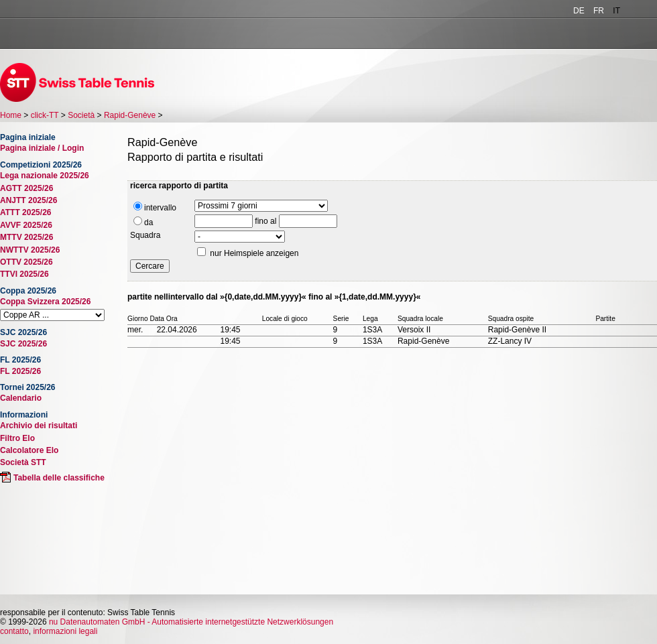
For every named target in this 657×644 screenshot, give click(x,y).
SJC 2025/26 (23, 344)
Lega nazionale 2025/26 (45, 176)
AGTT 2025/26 (26, 188)
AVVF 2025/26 (26, 225)
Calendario (21, 398)
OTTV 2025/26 (26, 262)
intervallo (155, 207)
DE (579, 11)
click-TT (45, 115)
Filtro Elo (17, 438)
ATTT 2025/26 (25, 212)
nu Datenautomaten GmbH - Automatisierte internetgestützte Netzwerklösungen (191, 622)
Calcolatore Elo (29, 450)
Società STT (23, 462)
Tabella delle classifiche (59, 478)
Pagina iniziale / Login (42, 148)
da (143, 222)
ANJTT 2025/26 (28, 200)
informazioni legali (65, 631)
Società (81, 115)
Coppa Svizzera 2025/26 (45, 302)
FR (599, 11)
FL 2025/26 (20, 371)
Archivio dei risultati (39, 426)
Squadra (145, 235)
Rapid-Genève (130, 115)
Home (11, 115)
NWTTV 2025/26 (30, 250)
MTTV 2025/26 (26, 237)
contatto (14, 631)
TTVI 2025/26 (24, 274)
